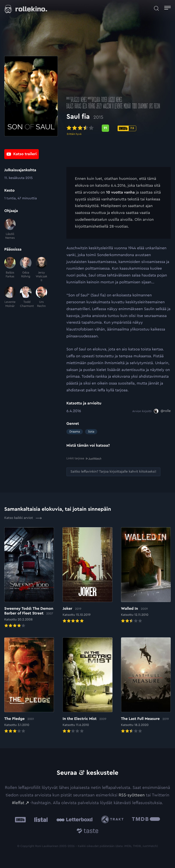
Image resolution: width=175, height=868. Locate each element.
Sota (91, 432)
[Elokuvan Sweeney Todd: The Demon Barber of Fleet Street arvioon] (29, 578)
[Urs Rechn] (41, 297)
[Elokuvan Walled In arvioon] (146, 576)
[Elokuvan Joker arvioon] (87, 576)
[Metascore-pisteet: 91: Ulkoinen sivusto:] (105, 130)
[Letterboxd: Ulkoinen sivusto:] (74, 819)
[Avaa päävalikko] (168, 8)
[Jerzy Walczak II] (41, 270)
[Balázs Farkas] (10, 270)
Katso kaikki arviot (23, 518)
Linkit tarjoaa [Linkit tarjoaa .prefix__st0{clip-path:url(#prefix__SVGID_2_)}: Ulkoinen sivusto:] (84, 459)
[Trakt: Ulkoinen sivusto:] (113, 819)
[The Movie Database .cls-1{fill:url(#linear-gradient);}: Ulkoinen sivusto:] (146, 819)
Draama (75, 432)
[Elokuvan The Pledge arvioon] (29, 686)
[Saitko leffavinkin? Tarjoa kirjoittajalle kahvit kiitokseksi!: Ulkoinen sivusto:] (113, 472)
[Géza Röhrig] (26, 270)
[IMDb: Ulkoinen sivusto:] (20, 819)
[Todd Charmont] (26, 297)
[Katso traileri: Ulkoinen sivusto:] (22, 155)
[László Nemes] (10, 229)
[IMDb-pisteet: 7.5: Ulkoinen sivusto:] (127, 130)
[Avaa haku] (156, 8)
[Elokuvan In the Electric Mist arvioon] (87, 686)
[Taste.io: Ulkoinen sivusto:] (87, 831)
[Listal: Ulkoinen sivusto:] (40, 819)
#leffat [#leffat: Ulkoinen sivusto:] (18, 803)
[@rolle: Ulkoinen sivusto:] (162, 411)
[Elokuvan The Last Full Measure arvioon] (146, 686)
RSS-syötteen (132, 795)
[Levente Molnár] (10, 297)
